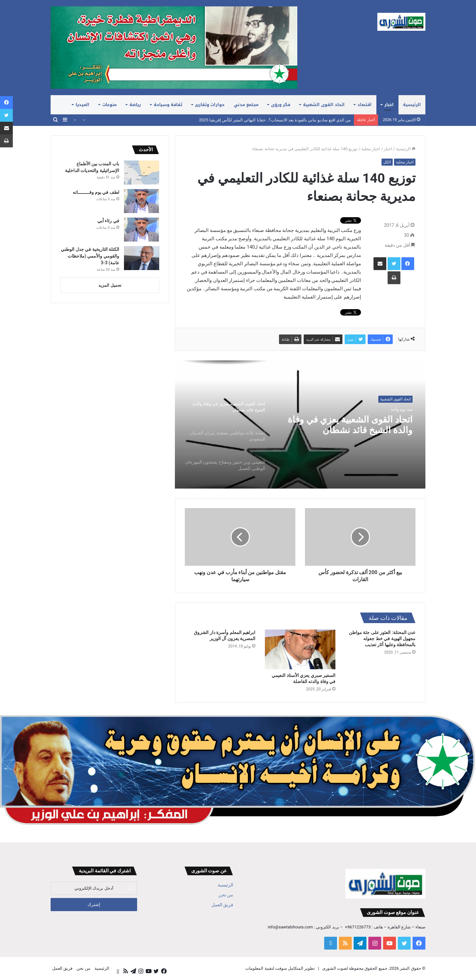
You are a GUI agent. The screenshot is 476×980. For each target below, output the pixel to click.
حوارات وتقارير (210, 105)
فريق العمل (222, 905)
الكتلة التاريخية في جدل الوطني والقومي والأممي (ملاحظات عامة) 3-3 (90, 256)
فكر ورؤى (281, 105)
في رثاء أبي (108, 221)
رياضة (135, 105)
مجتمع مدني (246, 105)
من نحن (226, 895)
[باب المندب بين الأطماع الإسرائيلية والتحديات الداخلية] (142, 173)
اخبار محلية (371, 149)
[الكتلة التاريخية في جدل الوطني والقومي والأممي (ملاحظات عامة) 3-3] (142, 258)
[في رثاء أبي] (142, 230)
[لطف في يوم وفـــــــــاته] (142, 201)
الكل (387, 162)
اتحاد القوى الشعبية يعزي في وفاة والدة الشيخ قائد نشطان (347, 426)
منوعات (109, 105)
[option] (300, 424)
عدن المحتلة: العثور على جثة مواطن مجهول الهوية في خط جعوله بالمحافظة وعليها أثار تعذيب (382, 638)
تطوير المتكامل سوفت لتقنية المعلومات (280, 968)
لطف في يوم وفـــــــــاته (96, 192)
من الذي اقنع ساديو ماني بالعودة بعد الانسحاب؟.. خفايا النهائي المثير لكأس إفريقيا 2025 (275, 120)
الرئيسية (412, 105)
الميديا (82, 105)
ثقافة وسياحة (168, 105)
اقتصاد (365, 105)
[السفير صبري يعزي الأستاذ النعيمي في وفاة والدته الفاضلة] (300, 649)
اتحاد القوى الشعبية (324, 105)
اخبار (389, 105)
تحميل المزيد (110, 285)
